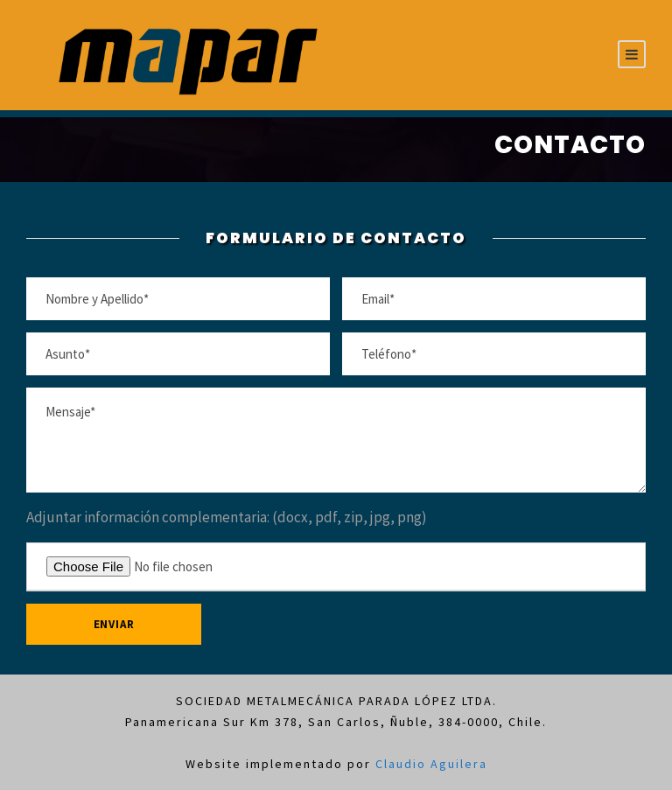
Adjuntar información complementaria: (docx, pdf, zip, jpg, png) (227, 517)
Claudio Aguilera (431, 764)
